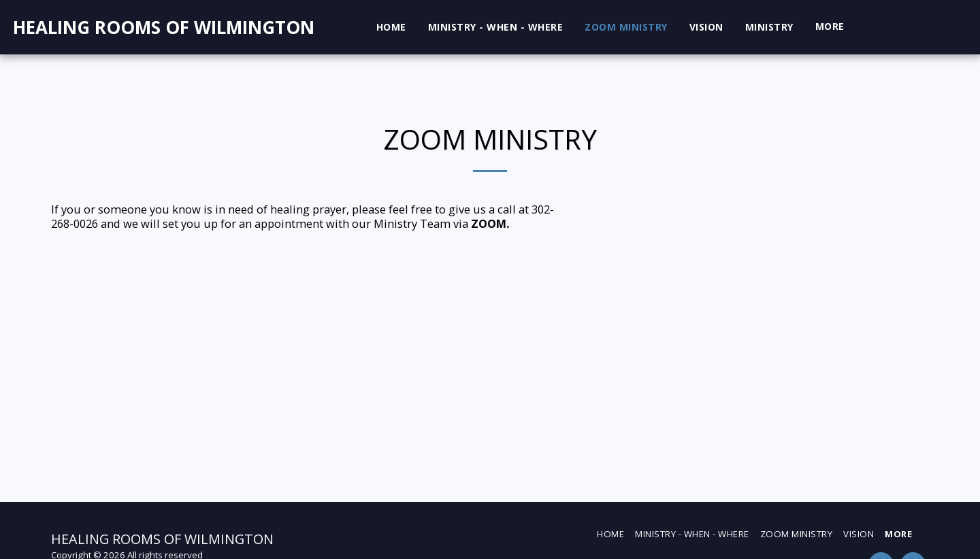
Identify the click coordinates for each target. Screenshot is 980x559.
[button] (878, 27)
